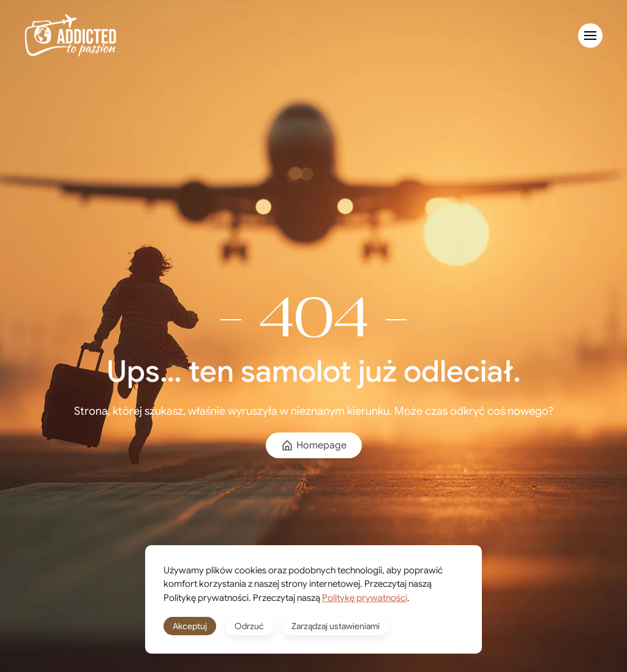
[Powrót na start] (70, 36)
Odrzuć (249, 626)
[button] (590, 36)
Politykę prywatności (365, 598)
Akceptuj (190, 626)
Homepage (314, 445)
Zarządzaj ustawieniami (336, 626)
